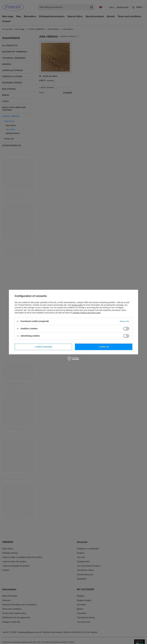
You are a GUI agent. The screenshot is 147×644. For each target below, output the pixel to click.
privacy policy (77, 305)
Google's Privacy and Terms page (87, 313)
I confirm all (104, 347)
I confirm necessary (43, 347)
